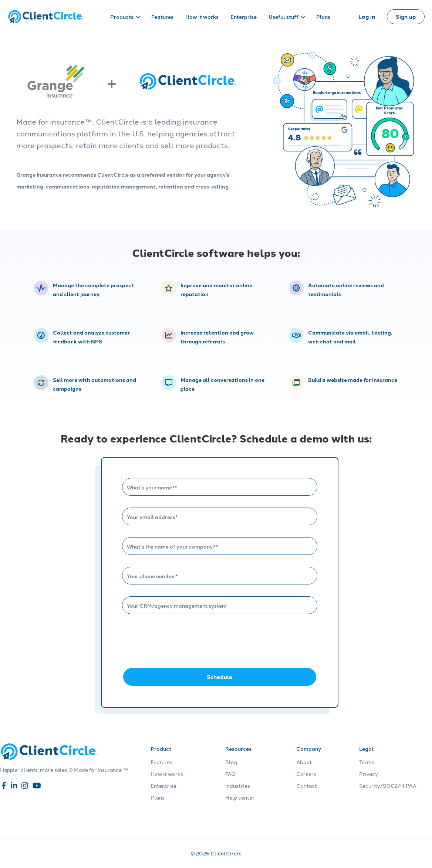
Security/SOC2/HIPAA (388, 786)
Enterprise (244, 17)
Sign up (406, 17)
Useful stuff (287, 17)
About (304, 762)
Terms (367, 762)
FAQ (230, 774)
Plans (323, 17)
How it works (202, 17)
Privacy (369, 774)
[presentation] (178, 640)
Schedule (220, 677)
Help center (240, 797)
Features (162, 17)
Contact (307, 786)
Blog (231, 762)
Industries (238, 786)
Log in (367, 17)
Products (125, 17)
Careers (306, 774)
